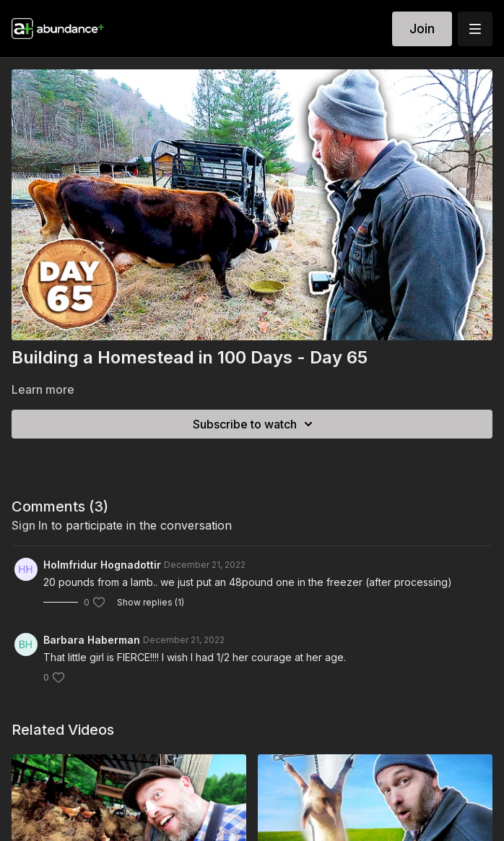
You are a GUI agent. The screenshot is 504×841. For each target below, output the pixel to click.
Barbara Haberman (92, 640)
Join (422, 29)
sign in (30, 525)
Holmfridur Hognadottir (102, 565)
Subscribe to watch (255, 424)
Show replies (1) (151, 602)
